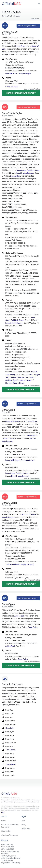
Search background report (21, 93)
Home (3, 821)
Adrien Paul (19, 616)
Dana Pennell (22, 377)
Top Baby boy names (9, 856)
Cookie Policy (26, 829)
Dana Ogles (21, 170)
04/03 (3, 847)
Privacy (23, 825)
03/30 (8, 849)
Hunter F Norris (21, 46)
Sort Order (34, 19)
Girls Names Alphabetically (11, 858)
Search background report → (28, 26)
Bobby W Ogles (25, 74)
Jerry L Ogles (11, 377)
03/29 (12, 849)
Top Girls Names (7, 860)
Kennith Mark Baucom (25, 173)
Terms (23, 821)
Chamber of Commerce (10, 835)
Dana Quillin (8, 728)
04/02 (8, 847)
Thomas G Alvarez (29, 514)
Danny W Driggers (13, 421)
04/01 (12, 847)
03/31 (3, 849)
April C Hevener (19, 380)
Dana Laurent (9, 750)
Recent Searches (7, 845)
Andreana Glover (31, 421)
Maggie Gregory (8, 517)
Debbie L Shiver (33, 170)
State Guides (6, 831)
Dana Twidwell (9, 764)
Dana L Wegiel (34, 375)
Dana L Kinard (19, 383)
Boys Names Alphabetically (11, 863)
